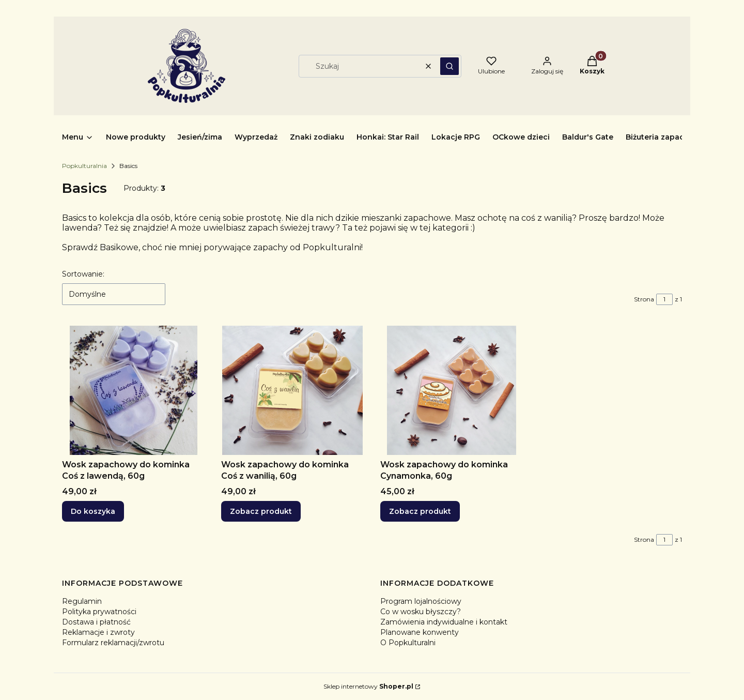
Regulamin (82, 601)
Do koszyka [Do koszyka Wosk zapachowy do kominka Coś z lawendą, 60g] (93, 511)
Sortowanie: (83, 274)
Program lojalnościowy (421, 601)
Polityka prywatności (99, 612)
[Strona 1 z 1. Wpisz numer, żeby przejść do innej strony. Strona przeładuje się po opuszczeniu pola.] (664, 299)
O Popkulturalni (408, 643)
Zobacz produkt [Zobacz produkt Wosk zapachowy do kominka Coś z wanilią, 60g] (261, 511)
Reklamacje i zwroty (98, 632)
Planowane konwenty (420, 632)
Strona (644, 299)
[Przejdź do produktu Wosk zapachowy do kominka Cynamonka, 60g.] (452, 390)
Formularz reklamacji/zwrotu (113, 643)
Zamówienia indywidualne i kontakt (444, 622)
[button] (450, 66)
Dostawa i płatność (96, 622)
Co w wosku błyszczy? (421, 612)
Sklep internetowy (368, 686)
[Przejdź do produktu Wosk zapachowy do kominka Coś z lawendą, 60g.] (133, 390)
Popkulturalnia (84, 166)
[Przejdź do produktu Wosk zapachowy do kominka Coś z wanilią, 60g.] (292, 390)
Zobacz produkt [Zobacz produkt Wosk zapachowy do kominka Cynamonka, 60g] (420, 511)
